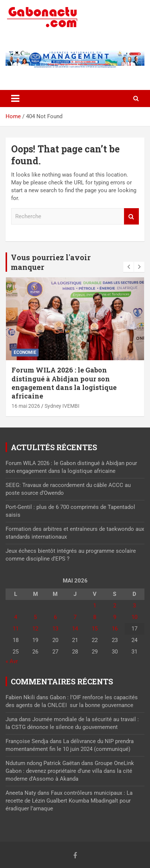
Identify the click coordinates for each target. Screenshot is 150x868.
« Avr (12, 661)
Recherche (131, 217)
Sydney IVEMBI (62, 406)
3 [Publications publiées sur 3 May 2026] (134, 606)
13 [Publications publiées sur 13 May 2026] (55, 629)
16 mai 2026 (26, 406)
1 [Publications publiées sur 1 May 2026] (95, 606)
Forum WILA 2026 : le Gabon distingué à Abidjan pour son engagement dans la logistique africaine (64, 383)
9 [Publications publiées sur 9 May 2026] (115, 617)
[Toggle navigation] (15, 99)
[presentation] (128, 267)
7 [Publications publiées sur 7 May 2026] (75, 617)
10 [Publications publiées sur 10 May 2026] (134, 617)
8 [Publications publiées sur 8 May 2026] (95, 617)
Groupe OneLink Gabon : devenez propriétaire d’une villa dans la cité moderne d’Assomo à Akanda (70, 771)
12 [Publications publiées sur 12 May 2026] (35, 629)
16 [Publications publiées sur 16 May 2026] (115, 629)
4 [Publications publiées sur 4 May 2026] (16, 617)
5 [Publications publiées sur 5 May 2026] (35, 617)
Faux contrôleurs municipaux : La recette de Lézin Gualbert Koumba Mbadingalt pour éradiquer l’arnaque (69, 801)
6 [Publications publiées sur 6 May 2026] (55, 617)
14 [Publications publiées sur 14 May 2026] (75, 629)
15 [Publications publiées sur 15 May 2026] (95, 629)
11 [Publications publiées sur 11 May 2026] (16, 629)
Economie (25, 352)
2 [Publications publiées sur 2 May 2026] (115, 606)
